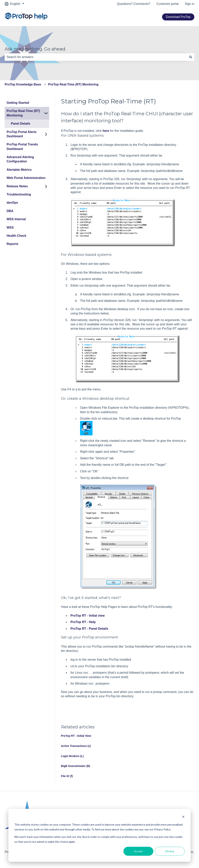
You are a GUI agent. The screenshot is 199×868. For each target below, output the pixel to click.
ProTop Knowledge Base (23, 84)
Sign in (190, 4)
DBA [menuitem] (10, 211)
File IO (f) (67, 776)
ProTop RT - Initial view (88, 616)
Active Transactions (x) (76, 746)
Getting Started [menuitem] (18, 103)
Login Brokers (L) (72, 756)
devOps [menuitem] (12, 203)
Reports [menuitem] (12, 244)
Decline (170, 851)
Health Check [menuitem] (16, 236)
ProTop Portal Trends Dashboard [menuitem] (22, 147)
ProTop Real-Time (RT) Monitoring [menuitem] (23, 113)
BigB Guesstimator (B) (76, 766)
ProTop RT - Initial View (76, 736)
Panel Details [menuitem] (21, 124)
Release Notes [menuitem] (17, 186)
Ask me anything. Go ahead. (35, 49)
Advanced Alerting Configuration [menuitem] (20, 159)
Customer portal (168, 4)
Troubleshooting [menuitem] (19, 194)
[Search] (191, 57)
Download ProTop (178, 17)
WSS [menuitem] (10, 228)
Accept (138, 851)
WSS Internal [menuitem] (16, 219)
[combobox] (96, 57)
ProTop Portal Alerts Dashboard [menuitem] (22, 134)
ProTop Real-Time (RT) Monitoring (73, 84)
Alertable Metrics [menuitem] (19, 170)
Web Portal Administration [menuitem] (26, 178)
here (106, 131)
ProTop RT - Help (83, 622)
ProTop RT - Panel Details (89, 629)
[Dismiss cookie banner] (183, 817)
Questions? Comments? (134, 4)
